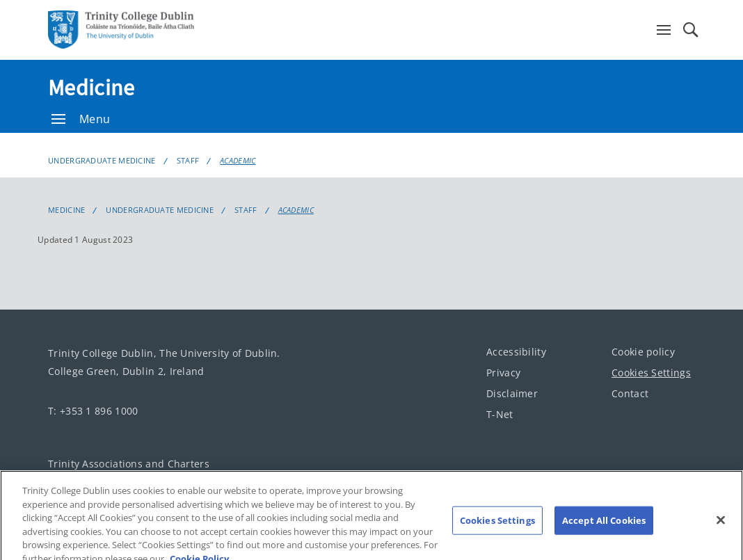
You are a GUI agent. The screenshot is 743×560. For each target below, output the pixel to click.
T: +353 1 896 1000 (93, 411)
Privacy (503, 373)
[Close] (721, 527)
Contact (630, 393)
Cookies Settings (651, 373)
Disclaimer (512, 393)
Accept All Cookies (604, 527)
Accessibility (516, 352)
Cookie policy (643, 352)
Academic (238, 160)
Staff (188, 160)
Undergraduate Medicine (102, 160)
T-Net (500, 414)
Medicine (91, 88)
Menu (81, 119)
